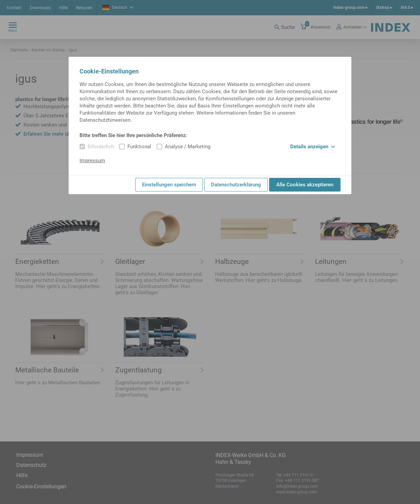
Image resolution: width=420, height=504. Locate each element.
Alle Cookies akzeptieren (305, 185)
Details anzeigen (313, 147)
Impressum (92, 161)
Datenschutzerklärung (236, 185)
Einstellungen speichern (169, 185)
